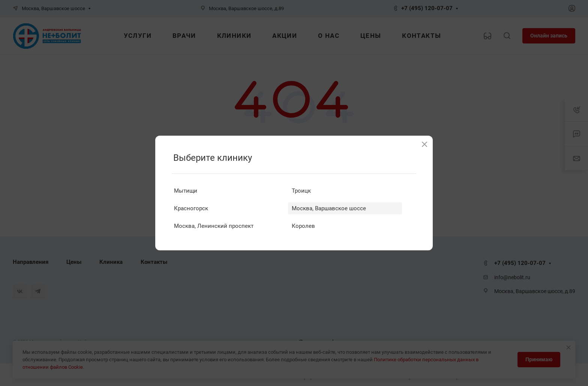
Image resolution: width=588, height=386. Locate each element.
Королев (303, 226)
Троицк (301, 191)
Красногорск (191, 208)
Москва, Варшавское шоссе (329, 208)
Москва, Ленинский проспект (214, 226)
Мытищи (186, 191)
